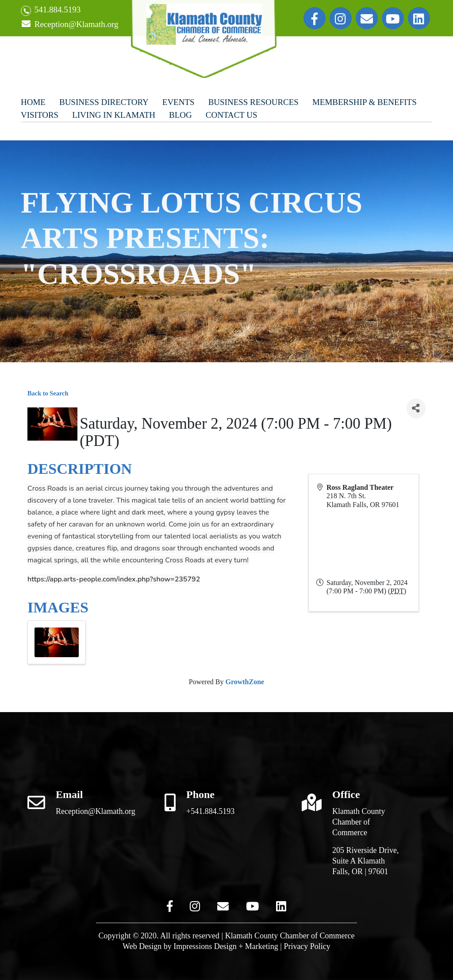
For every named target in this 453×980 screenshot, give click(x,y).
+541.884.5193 (210, 811)
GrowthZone (245, 682)
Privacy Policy (307, 946)
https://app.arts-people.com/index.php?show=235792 (114, 579)
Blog (180, 115)
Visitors (40, 115)
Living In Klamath (114, 115)
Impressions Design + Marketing (226, 946)
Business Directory (104, 102)
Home (33, 102)
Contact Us (232, 115)
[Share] (416, 409)
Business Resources (253, 102)
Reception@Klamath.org (69, 25)
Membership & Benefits (365, 102)
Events (179, 102)
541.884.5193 (51, 10)
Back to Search (48, 393)
